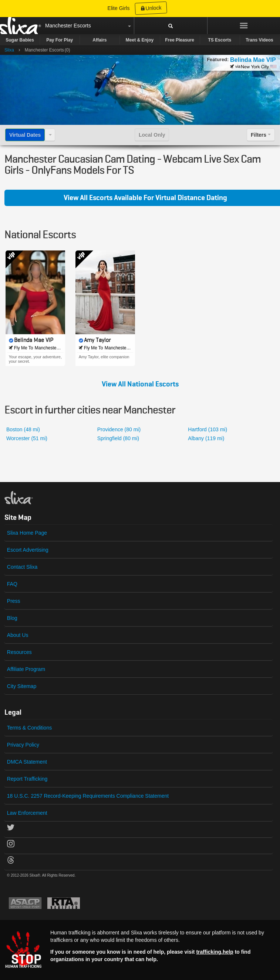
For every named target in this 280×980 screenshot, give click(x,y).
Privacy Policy (23, 745)
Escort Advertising (28, 550)
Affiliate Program (26, 669)
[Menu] (244, 26)
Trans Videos (259, 40)
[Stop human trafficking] (140, 949)
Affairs (99, 40)
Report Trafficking (27, 779)
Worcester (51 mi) (27, 438)
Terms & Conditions (29, 728)
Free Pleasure (180, 40)
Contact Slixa (22, 567)
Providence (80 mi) (119, 429)
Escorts (82, 26)
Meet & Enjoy (140, 40)
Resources (19, 652)
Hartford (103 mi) (208, 429)
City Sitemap (22, 686)
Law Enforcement (27, 813)
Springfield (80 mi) (118, 438)
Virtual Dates (25, 135)
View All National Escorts (140, 384)
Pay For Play (60, 40)
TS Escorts (220, 40)
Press (14, 601)
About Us (18, 635)
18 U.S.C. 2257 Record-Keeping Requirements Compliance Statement (88, 796)
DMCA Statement (27, 762)
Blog (12, 618)
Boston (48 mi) (23, 429)
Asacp (25, 903)
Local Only (152, 135)
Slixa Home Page (27, 533)
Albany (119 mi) (206, 438)
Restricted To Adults (64, 903)
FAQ (12, 584)
